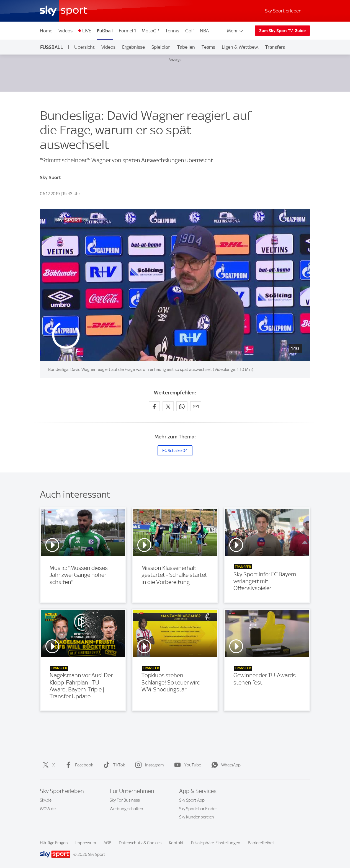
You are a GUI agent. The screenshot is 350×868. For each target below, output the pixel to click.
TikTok (113, 765)
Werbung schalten (126, 809)
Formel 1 (127, 31)
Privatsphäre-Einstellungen (216, 843)
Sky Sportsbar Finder (198, 809)
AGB (107, 843)
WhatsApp (225, 765)
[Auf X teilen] (168, 406)
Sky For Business (125, 800)
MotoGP (150, 31)
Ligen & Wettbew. (240, 47)
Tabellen (186, 47)
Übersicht (84, 47)
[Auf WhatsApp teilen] (182, 406)
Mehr (236, 31)
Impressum (86, 843)
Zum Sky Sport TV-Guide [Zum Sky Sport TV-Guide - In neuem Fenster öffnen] (282, 31)
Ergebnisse (133, 47)
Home (46, 31)
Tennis (172, 31)
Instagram (148, 765)
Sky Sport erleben (283, 11)
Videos (65, 31)
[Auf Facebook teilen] (154, 406)
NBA (204, 31)
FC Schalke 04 (175, 451)
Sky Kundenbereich (197, 817)
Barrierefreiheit (261, 843)
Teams (208, 47)
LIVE (87, 31)
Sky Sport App (192, 800)
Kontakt (176, 843)
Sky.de (46, 800)
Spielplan (161, 47)
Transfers (275, 47)
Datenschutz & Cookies (140, 843)
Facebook (78, 765)
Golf (190, 31)
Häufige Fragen (54, 843)
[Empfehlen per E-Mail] (196, 406)
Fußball (105, 31)
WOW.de (48, 809)
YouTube (186, 765)
